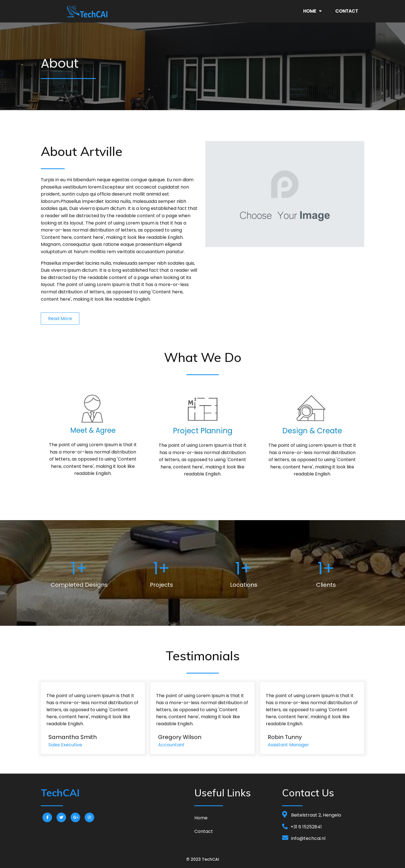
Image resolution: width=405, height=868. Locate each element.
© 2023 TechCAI (203, 859)
